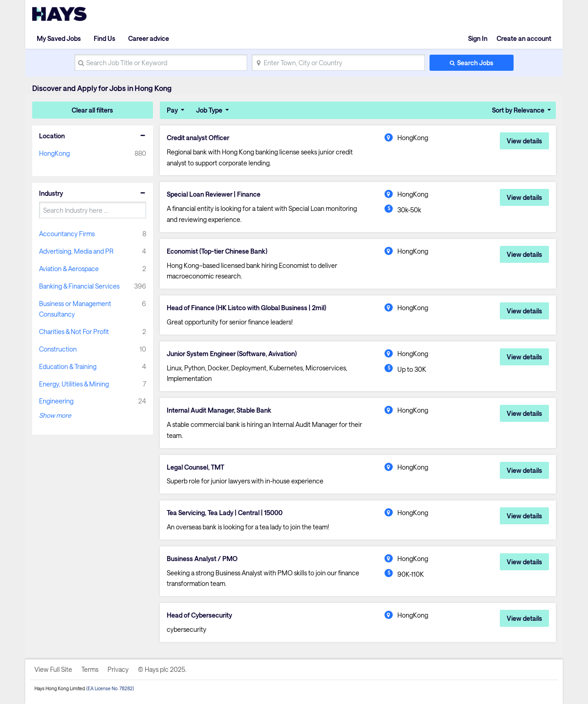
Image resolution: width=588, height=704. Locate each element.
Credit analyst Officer (198, 138)
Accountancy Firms (67, 234)
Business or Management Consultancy (75, 309)
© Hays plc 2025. (162, 669)
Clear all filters (92, 110)
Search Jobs (475, 63)
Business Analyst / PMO (202, 559)
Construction (58, 349)
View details (524, 141)
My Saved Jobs (59, 38)
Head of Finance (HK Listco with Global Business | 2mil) (246, 308)
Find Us (105, 38)
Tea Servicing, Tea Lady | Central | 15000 (225, 513)
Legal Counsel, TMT (195, 467)
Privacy (118, 669)
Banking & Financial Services (79, 286)
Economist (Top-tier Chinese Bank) (217, 251)
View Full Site (53, 669)
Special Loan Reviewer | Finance (214, 194)
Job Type (209, 110)
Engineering (56, 401)
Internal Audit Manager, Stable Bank (219, 410)
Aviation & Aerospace (69, 269)
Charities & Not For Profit (74, 332)
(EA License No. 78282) (110, 688)
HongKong (54, 153)
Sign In (478, 38)
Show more (55, 415)
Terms (90, 669)
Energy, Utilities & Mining (74, 384)
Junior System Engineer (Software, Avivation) (232, 354)
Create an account (524, 38)
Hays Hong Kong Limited (60, 688)
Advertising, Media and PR (76, 251)
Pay (172, 110)
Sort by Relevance (518, 110)
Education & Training (68, 366)
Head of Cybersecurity (199, 615)
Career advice (149, 38)
